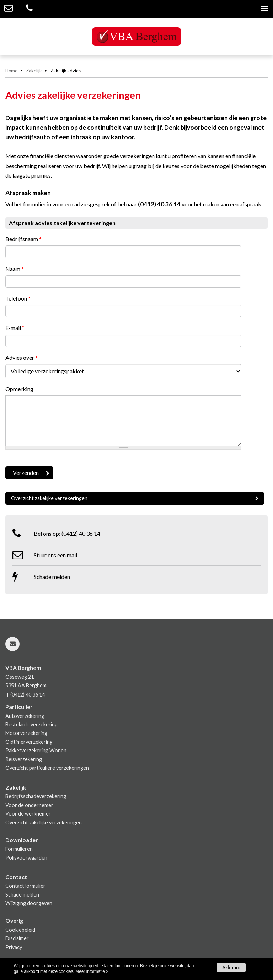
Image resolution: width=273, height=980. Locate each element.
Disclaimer (17, 938)
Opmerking (19, 389)
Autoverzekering (25, 716)
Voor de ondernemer (29, 805)
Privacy (14, 947)
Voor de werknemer (28, 814)
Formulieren (19, 849)
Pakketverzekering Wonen (36, 750)
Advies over (22, 358)
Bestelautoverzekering (31, 724)
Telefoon (18, 298)
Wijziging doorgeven (29, 903)
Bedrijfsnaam (23, 239)
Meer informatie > (92, 971)
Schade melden (52, 577)
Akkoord (231, 968)
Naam (15, 269)
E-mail (15, 328)
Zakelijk (34, 71)
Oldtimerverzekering (29, 742)
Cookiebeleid (20, 930)
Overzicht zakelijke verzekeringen (49, 498)
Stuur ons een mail (55, 555)
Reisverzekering (24, 759)
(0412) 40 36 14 (159, 204)
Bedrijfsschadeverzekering (36, 796)
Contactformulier (25, 886)
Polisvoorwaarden (26, 858)
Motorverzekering (26, 733)
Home (11, 71)
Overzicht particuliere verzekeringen (47, 768)
